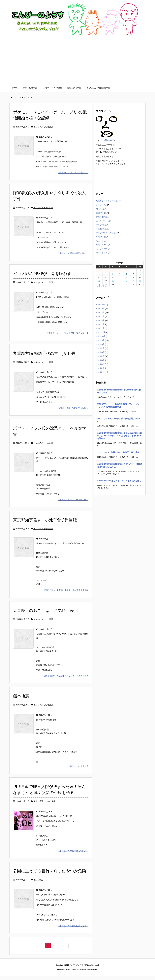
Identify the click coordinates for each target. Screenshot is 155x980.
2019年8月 (100, 313)
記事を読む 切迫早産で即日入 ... (73, 854)
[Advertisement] (77, 63)
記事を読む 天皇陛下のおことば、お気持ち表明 (66, 679)
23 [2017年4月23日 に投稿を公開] (140, 281)
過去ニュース (102, 245)
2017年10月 (101, 337)
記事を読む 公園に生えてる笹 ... (73, 929)
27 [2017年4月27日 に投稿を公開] (120, 285)
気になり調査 (102, 249)
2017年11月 (100, 333)
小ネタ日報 (101, 205)
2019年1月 (100, 325)
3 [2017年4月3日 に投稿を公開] (99, 274)
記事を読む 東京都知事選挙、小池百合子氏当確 (66, 594)
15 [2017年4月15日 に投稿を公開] (133, 277)
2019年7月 (100, 317)
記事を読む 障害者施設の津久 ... (73, 253)
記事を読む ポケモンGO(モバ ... (73, 173)
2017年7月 (100, 348)
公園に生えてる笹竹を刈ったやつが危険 (50, 875)
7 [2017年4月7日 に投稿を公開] (126, 274)
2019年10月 (101, 305)
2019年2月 (100, 321)
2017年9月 (100, 340)
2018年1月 (100, 329)
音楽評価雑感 (102, 217)
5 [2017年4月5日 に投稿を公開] (113, 274)
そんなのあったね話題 (43, 127)
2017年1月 (100, 372)
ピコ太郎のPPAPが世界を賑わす (42, 274)
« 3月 (98, 286)
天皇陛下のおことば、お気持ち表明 (45, 614)
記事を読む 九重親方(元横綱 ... (74, 412)
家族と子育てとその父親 (44, 805)
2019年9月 (100, 309)
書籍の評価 (101, 237)
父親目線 (100, 241)
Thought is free (92, 973)
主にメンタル (102, 221)
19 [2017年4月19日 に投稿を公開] (113, 281)
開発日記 (100, 209)
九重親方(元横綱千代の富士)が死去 (44, 354)
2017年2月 (100, 368)
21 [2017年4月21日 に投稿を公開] (126, 281)
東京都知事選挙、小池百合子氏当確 (45, 524)
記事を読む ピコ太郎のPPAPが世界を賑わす (68, 333)
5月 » (104, 286)
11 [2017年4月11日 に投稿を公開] (106, 277)
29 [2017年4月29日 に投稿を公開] (133, 285)
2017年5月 (100, 356)
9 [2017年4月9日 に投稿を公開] (140, 274)
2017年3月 (100, 364)
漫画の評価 (101, 213)
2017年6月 (100, 352)
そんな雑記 (38, 883)
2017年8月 (100, 344)
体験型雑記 (101, 229)
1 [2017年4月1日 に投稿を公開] (133, 270)
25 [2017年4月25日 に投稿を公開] (106, 285)
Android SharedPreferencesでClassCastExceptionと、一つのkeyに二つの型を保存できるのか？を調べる (119, 436)
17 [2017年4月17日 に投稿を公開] (99, 281)
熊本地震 (21, 700)
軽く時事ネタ (102, 253)
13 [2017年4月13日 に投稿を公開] (120, 277)
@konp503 (109, 140)
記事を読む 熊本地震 (78, 770)
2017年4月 (100, 360)
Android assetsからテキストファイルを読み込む (119, 481)
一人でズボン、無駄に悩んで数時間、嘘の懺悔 (118, 452)
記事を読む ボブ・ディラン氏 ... (73, 503)
